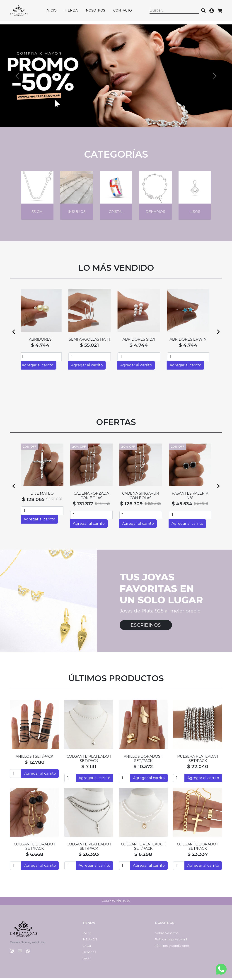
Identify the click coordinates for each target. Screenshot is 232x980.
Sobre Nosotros (167, 935)
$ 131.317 (83, 505)
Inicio (54, 12)
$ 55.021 (91, 347)
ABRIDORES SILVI (141, 341)
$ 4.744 (42, 347)
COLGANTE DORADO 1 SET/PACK (35, 848)
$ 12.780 (35, 764)
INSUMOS (90, 941)
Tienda (74, 12)
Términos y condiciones (172, 947)
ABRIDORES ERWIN (190, 341)
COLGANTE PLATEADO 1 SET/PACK (89, 760)
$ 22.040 (198, 768)
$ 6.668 (35, 856)
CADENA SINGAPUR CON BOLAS (141, 497)
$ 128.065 (33, 501)
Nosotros (98, 12)
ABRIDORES (42, 341)
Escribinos (146, 627)
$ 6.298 (143, 856)
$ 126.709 (131, 505)
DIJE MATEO (42, 495)
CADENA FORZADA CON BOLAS (91, 497)
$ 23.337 (198, 856)
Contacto (126, 12)
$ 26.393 (89, 856)
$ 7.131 (89, 768)
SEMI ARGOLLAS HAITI (91, 341)
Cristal (87, 947)
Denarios (89, 954)
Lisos (86, 960)
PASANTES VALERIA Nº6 (190, 497)
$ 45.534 (182, 505)
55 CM (87, 935)
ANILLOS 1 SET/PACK (34, 758)
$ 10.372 (143, 768)
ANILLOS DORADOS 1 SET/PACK (143, 760)
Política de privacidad (171, 941)
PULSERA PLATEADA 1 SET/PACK (198, 760)
